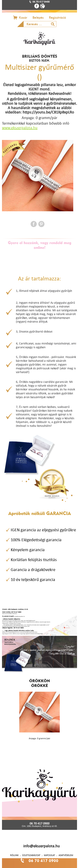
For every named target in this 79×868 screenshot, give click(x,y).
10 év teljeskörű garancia (33, 579)
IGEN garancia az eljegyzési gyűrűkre (43, 530)
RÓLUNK (14, 855)
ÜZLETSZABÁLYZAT (31, 855)
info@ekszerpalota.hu (41, 846)
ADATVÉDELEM (66, 855)
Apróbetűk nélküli (40, 513)
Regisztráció (57, 18)
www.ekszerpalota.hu (20, 128)
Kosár (23, 18)
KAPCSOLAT (49, 855)
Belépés (38, 18)
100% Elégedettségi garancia (36, 540)
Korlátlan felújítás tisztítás (34, 560)
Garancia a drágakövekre (33, 570)
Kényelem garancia (28, 550)
